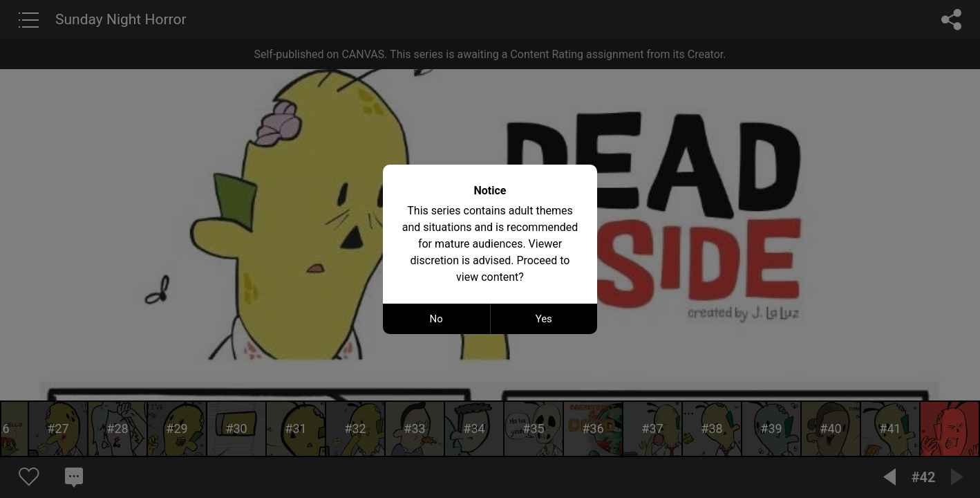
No (436, 319)
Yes (544, 319)
